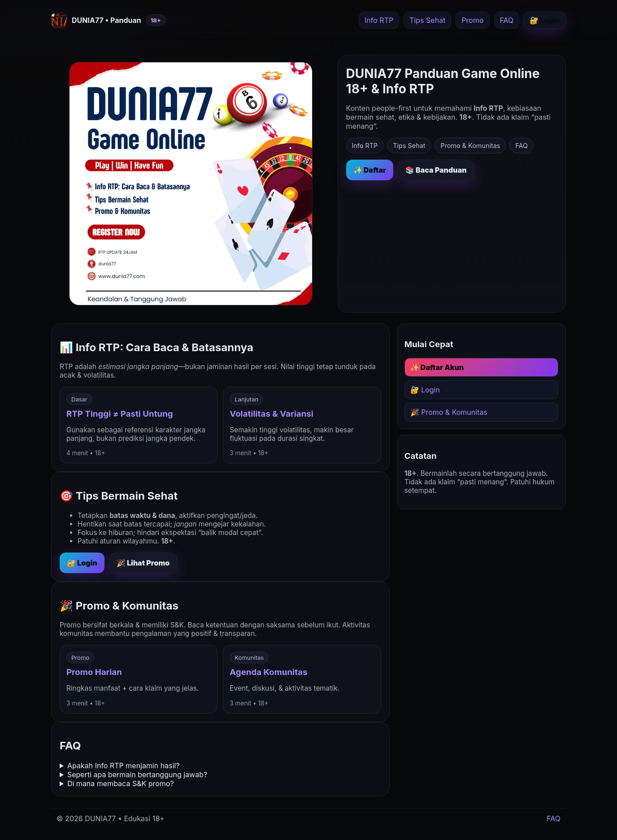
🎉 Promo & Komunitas (449, 412)
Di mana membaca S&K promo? (121, 783)
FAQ (507, 20)
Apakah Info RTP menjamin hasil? (124, 766)
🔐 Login (545, 20)
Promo (472, 20)
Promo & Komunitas (470, 146)
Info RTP (379, 20)
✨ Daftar (370, 170)
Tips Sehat (427, 20)
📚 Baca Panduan (436, 170)
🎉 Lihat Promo (143, 563)
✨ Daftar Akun (437, 367)
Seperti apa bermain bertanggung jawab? (137, 775)
